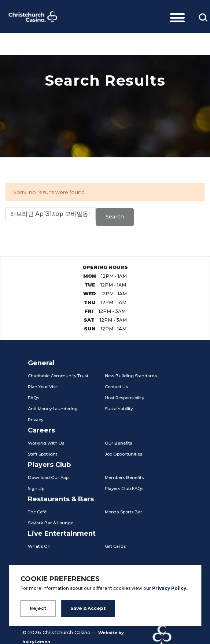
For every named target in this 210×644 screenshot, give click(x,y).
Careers (41, 430)
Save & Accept (88, 608)
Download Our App (48, 478)
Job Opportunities (124, 454)
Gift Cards (115, 546)
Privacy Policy (169, 588)
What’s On (39, 546)
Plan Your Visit (43, 387)
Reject (38, 608)
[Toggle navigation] (177, 16)
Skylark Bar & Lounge (51, 523)
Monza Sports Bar (124, 512)
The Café (37, 512)
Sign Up (36, 488)
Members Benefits (124, 478)
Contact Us (116, 387)
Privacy (36, 420)
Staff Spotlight (43, 454)
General (41, 363)
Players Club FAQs (124, 488)
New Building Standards (131, 376)
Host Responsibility (124, 398)
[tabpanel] (105, 106)
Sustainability (119, 409)
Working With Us (46, 443)
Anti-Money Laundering (53, 409)
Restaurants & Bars (61, 499)
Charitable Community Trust (58, 376)
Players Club (49, 465)
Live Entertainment (62, 533)
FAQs (34, 398)
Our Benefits (118, 443)
